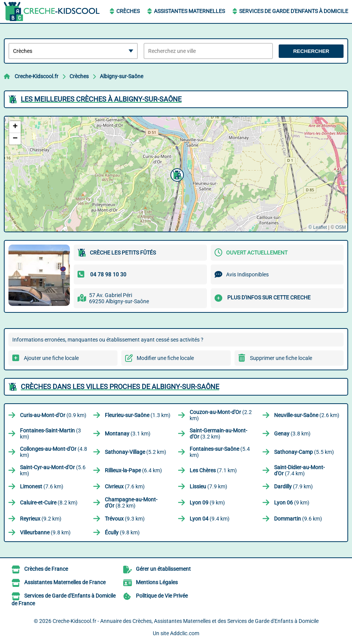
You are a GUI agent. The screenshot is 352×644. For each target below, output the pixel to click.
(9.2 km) (41, 519)
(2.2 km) (221, 415)
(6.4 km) (133, 470)
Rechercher (311, 51)
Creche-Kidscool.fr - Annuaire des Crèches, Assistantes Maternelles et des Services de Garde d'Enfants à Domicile (186, 621)
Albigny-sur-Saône (121, 76)
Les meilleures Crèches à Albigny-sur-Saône (101, 99)
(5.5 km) (304, 452)
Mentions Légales (157, 582)
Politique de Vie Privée (162, 596)
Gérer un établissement (163, 569)
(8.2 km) (49, 503)
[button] (176, 174)
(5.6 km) (53, 470)
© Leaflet (317, 227)
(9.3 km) (125, 519)
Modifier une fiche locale (165, 358)
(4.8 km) (54, 452)
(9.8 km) (45, 532)
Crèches (128, 11)
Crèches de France (46, 569)
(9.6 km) (298, 519)
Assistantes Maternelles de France (65, 582)
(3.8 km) (292, 434)
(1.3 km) (138, 415)
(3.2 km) (218, 434)
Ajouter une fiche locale (51, 358)
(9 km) (207, 503)
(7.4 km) (299, 470)
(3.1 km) (128, 434)
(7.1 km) (213, 470)
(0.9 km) (53, 415)
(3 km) (50, 434)
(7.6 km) (42, 486)
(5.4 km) (220, 452)
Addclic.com (185, 633)
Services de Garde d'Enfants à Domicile (294, 11)
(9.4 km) (210, 519)
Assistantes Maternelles (189, 11)
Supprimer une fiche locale (281, 358)
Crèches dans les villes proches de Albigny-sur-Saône (120, 387)
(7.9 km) (208, 486)
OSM (341, 227)
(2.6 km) (307, 415)
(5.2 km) (136, 452)
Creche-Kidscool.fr (36, 76)
